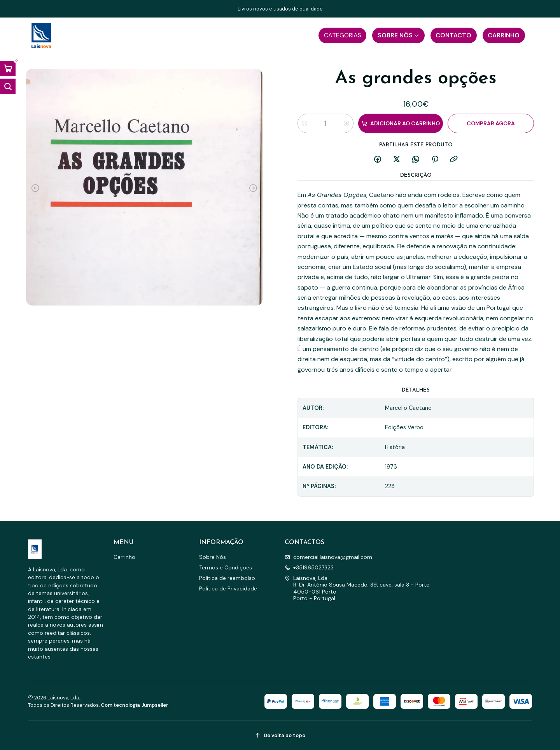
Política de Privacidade (228, 588)
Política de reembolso (227, 578)
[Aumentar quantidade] (346, 123)
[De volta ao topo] (280, 735)
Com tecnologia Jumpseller (135, 705)
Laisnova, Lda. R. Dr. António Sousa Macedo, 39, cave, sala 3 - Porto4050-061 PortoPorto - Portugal (357, 588)
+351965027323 (309, 567)
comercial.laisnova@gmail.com (328, 557)
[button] (342, 35)
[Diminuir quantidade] (304, 123)
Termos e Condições (226, 567)
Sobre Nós (213, 557)
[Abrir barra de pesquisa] (8, 86)
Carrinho (124, 557)
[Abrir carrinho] (8, 69)
